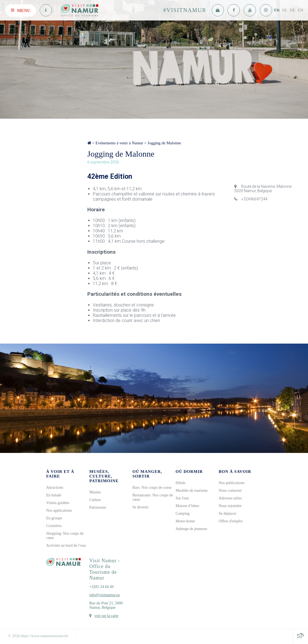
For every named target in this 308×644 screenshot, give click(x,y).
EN (301, 10)
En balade (54, 495)
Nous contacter (230, 491)
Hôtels (181, 483)
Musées (95, 492)
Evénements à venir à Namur (119, 143)
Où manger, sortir (147, 474)
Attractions (55, 488)
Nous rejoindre (230, 506)
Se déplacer (228, 513)
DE (293, 10)
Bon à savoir (235, 472)
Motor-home (185, 521)
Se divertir (141, 507)
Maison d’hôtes (187, 506)
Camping (182, 513)
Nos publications (232, 483)
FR (277, 10)
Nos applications (59, 510)
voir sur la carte (106, 616)
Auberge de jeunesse (191, 529)
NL (285, 10)
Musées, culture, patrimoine (104, 476)
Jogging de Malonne (164, 143)
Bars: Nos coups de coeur (152, 488)
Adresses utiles (230, 498)
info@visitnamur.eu (104, 595)
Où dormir (189, 472)
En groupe (54, 518)
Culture (95, 500)
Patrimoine (98, 507)
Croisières (54, 526)
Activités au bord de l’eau (66, 545)
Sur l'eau (182, 498)
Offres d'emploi (231, 521)
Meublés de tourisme (192, 491)
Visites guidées (58, 503)
